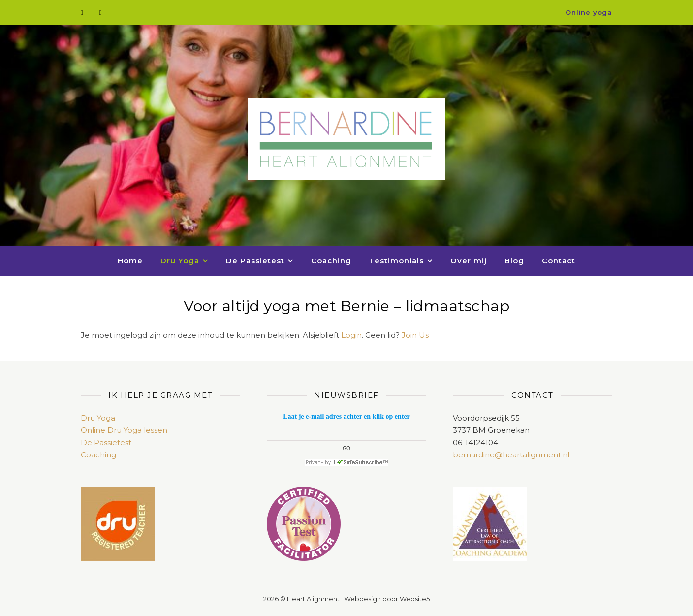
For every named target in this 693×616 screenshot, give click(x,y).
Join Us (415, 335)
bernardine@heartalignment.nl (511, 455)
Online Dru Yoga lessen (124, 430)
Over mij (469, 261)
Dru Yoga (180, 261)
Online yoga (589, 12)
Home (130, 261)
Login (351, 335)
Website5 (415, 599)
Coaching (331, 261)
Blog (514, 261)
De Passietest (255, 261)
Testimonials (396, 261)
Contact (559, 261)
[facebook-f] (83, 12)
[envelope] (101, 12)
